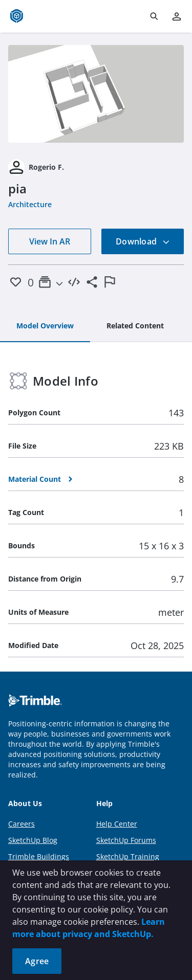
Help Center (117, 824)
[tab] (45, 326)
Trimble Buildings (39, 856)
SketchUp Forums (126, 840)
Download (143, 241)
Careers (22, 824)
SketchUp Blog (33, 840)
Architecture (30, 204)
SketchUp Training (128, 856)
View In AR (50, 241)
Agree (37, 961)
